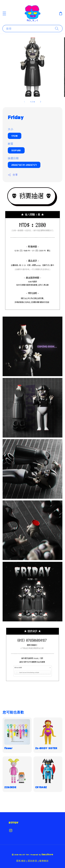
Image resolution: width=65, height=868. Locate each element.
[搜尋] (57, 28)
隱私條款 (21, 861)
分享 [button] (13, 175)
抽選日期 (13, 158)
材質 (10, 144)
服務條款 (44, 861)
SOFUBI (16, 150)
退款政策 (32, 861)
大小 (10, 129)
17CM (15, 136)
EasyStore (47, 854)
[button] (4, 13)
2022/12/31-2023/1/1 (24, 165)
